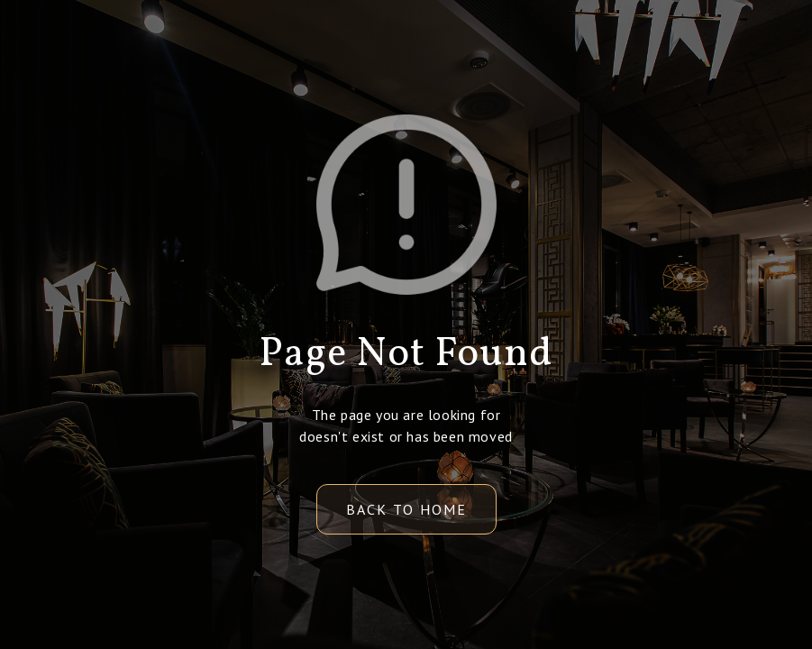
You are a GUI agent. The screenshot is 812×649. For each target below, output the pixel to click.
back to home (406, 509)
